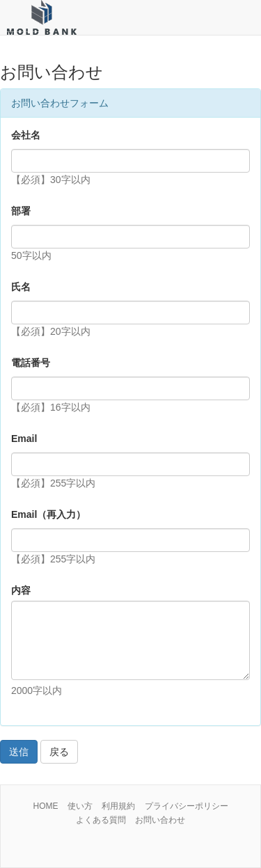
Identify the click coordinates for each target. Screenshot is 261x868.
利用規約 (118, 806)
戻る (59, 752)
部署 (21, 211)
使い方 (80, 806)
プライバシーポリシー (187, 806)
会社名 (26, 135)
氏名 (21, 287)
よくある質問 (101, 820)
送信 (19, 752)
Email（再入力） (48, 514)
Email (24, 439)
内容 (21, 590)
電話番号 (31, 363)
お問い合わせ (160, 820)
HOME (45, 806)
